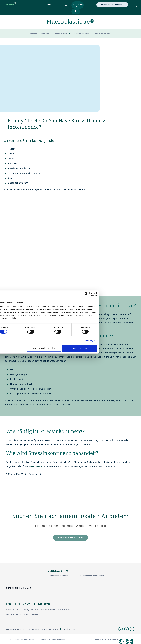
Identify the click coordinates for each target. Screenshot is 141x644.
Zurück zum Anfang (19, 583)
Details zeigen (115, 341)
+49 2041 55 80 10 (19, 609)
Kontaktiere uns (75, 5)
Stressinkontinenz (81, 28)
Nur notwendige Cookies (70, 348)
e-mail (35, 609)
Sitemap (10, 634)
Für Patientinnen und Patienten (91, 570)
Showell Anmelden (59, 634)
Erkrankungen (61, 28)
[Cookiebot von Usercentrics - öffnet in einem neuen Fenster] (113, 294)
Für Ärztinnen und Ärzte (58, 570)
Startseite (33, 28)
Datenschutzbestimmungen (25, 634)
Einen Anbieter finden (71, 532)
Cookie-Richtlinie (44, 634)
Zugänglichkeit (71, 624)
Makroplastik (36, 461)
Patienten (45, 28)
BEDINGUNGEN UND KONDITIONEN (43, 624)
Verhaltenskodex (15, 624)
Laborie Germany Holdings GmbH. (29, 599)
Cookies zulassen (106, 348)
